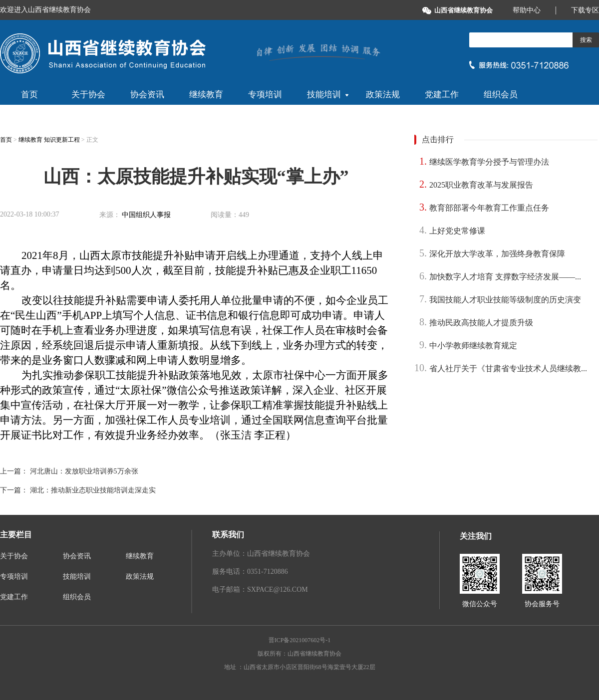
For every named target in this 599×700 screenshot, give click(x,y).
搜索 (586, 40)
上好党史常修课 (457, 231)
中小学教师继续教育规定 (473, 346)
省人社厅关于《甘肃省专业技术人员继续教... (508, 368)
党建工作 (442, 95)
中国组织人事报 (146, 215)
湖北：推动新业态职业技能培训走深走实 (93, 490)
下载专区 (585, 10)
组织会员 (501, 95)
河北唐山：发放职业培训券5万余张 (84, 471)
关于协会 (88, 95)
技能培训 (328, 95)
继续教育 (206, 95)
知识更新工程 (63, 140)
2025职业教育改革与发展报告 (481, 185)
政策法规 (383, 95)
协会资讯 (147, 95)
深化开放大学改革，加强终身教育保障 (497, 254)
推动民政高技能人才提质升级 (481, 323)
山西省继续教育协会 (463, 10)
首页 (29, 95)
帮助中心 (527, 10)
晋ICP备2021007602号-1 (300, 640)
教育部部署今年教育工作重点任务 (489, 208)
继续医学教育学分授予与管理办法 (489, 162)
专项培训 (265, 95)
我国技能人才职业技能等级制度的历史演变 (505, 300)
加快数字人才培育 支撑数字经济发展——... (505, 277)
